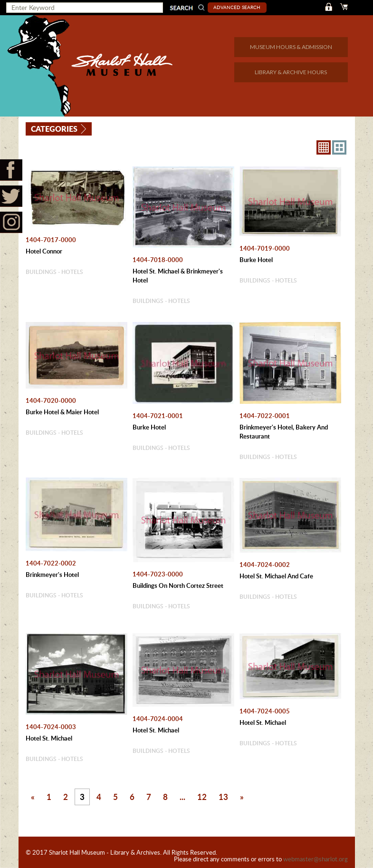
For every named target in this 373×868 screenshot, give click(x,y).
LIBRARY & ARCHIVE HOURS (291, 72)
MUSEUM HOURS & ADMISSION (291, 47)
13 (223, 797)
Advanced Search (238, 7)
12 (202, 797)
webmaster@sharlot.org (316, 859)
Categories (55, 128)
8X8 (324, 147)
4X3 (339, 147)
